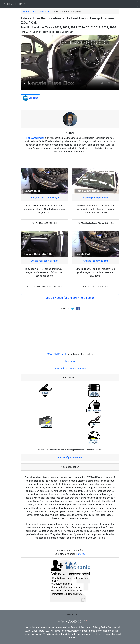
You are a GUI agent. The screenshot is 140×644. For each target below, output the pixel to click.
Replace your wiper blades (96, 197)
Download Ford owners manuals (70, 368)
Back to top (72, 615)
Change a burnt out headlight (44, 197)
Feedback (70, 361)
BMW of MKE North (57, 354)
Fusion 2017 (47, 11)
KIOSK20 (80, 554)
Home (26, 11)
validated (30, 98)
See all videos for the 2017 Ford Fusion (70, 298)
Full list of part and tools (70, 457)
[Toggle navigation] (134, 4)
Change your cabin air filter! (44, 261)
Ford (35, 11)
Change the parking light (96, 261)
